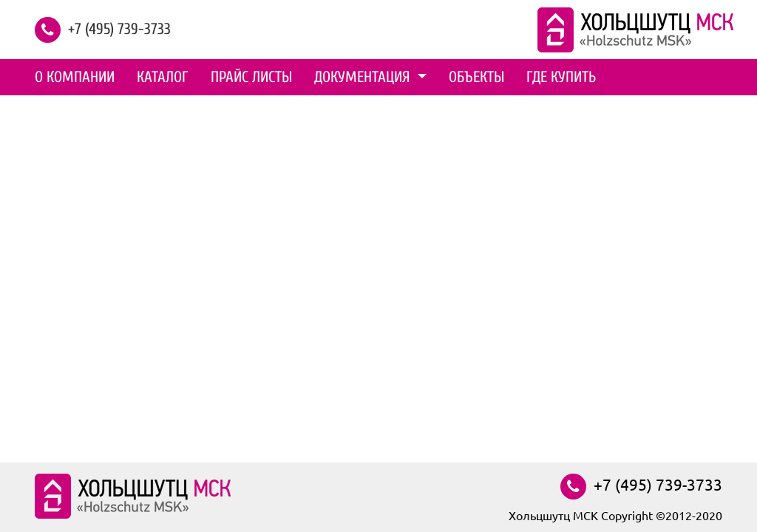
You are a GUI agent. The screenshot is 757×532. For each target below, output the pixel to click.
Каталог (163, 77)
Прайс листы (251, 77)
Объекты (476, 77)
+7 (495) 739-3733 (119, 28)
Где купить (561, 77)
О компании (75, 77)
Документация (364, 77)
